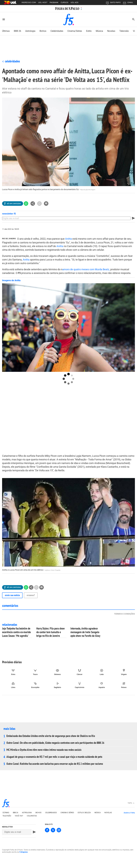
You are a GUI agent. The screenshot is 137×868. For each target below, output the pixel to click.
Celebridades (12, 61)
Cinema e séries (67, 813)
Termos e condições (124, 614)
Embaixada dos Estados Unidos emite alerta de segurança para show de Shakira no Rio (51, 736)
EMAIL (128, 3)
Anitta (68, 239)
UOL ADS (75, 2)
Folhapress (24, 852)
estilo (89, 31)
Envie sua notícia (12, 595)
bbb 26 (16, 813)
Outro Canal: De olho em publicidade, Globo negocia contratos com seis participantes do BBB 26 (55, 743)
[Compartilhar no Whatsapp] (26, 204)
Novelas (108, 813)
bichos (43, 31)
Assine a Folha (129, 813)
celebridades (57, 31)
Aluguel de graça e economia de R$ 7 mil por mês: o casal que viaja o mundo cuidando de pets (54, 757)
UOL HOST (43, 2)
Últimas (6, 813)
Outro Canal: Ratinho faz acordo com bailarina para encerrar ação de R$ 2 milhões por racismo (55, 764)
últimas (6, 31)
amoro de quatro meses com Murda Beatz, (86, 269)
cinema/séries (75, 31)
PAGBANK (54, 2)
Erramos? (31, 595)
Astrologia (27, 813)
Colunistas (32, 816)
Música (98, 813)
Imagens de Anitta (11, 280)
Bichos (38, 813)
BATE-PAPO (113, 3)
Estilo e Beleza (84, 813)
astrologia (30, 31)
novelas (111, 31)
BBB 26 (17, 31)
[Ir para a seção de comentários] (46, 204)
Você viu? (19, 816)
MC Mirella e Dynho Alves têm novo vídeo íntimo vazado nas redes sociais (44, 750)
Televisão (124, 31)
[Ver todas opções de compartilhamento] (13, 204)
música (99, 31)
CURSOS (65, 2)
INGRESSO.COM (29, 2)
